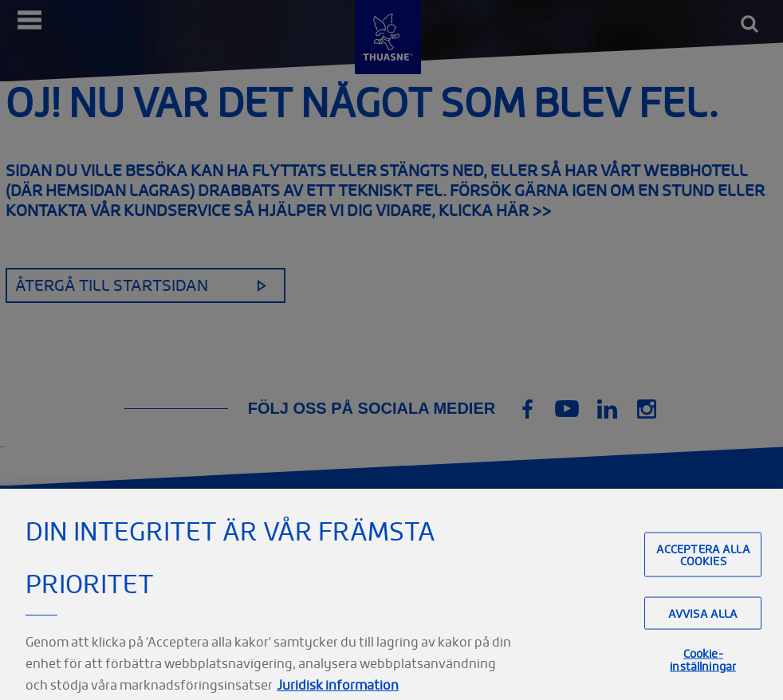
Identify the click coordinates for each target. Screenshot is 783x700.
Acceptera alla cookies (703, 572)
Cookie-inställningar (703, 678)
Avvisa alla (703, 631)
